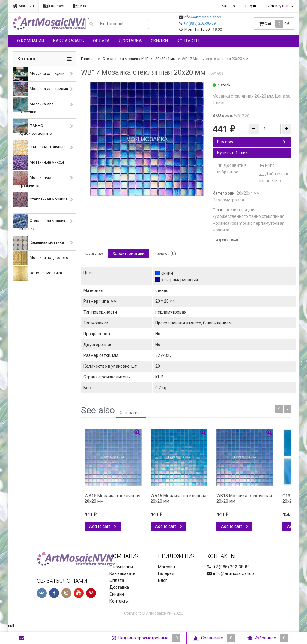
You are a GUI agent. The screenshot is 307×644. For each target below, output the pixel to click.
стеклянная (236, 210)
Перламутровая (228, 200)
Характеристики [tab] (128, 254)
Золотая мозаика (38, 273)
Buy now (251, 142)
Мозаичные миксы (39, 163)
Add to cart (103, 526)
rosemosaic (241, 223)
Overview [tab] (94, 254)
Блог (81, 6)
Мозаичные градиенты (32, 179)
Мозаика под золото (41, 258)
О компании (31, 41)
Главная (88, 59)
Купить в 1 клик (232, 153)
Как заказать (69, 41)
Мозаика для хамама (41, 89)
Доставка (130, 41)
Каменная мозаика (39, 243)
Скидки (159, 41)
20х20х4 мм (165, 59)
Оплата (101, 41)
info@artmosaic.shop (202, 17)
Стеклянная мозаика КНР (40, 201)
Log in (251, 6)
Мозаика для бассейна (33, 106)
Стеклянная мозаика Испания (40, 222)
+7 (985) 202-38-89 (200, 23)
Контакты (188, 41)
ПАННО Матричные (39, 147)
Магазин (23, 6)
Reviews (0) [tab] (165, 254)
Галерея (54, 6)
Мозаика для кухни (39, 74)
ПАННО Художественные (32, 127)
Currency (278, 6)
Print (266, 165)
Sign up (228, 6)
